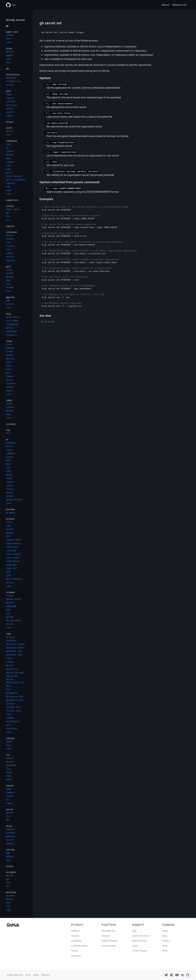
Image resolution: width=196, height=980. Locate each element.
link (8, 572)
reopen (10, 376)
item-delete (13, 561)
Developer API (108, 931)
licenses (11, 424)
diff (8, 461)
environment (13, 317)
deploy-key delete (12, 678)
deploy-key (12, 669)
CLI (11, 5)
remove (10, 253)
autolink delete (15, 648)
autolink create (15, 644)
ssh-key (10, 850)
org (8, 430)
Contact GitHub (139, 951)
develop (10, 359)
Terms (28, 975)
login (9, 94)
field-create (13, 540)
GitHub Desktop (109, 941)
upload (10, 617)
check (9, 742)
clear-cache (13, 209)
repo (8, 634)
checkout (11, 443)
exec (8, 243)
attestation (13, 75)
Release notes (179, 5)
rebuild (10, 183)
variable (11, 872)
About (165, 931)
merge (9, 475)
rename (10, 288)
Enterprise (76, 941)
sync (8, 725)
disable (10, 896)
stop (8, 190)
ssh (8, 187)
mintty (10, 328)
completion (12, 200)
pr (7, 440)
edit (8, 158)
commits (10, 793)
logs (8, 169)
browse (10, 122)
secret (10, 810)
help (8, 314)
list (8, 39)
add (8, 301)
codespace (12, 141)
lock (8, 369)
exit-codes (12, 321)
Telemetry (45, 975)
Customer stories (79, 946)
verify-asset (13, 621)
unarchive (12, 729)
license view (13, 711)
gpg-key (10, 297)
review (10, 489)
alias (9, 49)
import (10, 55)
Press (165, 946)
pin (8, 373)
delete (10, 52)
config (10, 206)
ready (9, 478)
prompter (11, 513)
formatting (12, 324)
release (10, 592)
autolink (11, 641)
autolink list (14, 651)
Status (135, 946)
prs (8, 800)
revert (10, 485)
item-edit (12, 565)
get (8, 213)
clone (9, 270)
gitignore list (15, 697)
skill (9, 826)
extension (12, 232)
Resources (76, 956)
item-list (12, 568)
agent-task (12, 32)
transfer (11, 384)
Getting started (15, 20)
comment (10, 348)
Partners (106, 936)
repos (9, 803)
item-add (11, 551)
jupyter (10, 162)
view (8, 42)
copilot (10, 226)
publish (10, 836)
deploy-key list (15, 682)
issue (9, 341)
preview (10, 509)
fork (8, 690)
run (8, 755)
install (10, 246)
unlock (10, 387)
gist (8, 267)
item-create (13, 558)
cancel (10, 758)
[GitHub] (13, 926)
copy (8, 526)
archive (10, 637)
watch (9, 780)
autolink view (14, 655)
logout (10, 98)
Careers (166, 941)
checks (10, 446)
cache (9, 128)
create (10, 35)
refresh (10, 102)
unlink (10, 583)
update (10, 844)
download (11, 78)
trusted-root (13, 81)
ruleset (10, 738)
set (8, 62)
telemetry (12, 335)
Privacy (36, 975)
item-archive (13, 554)
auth (8, 91)
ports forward (14, 176)
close (9, 344)
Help (134, 931)
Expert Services (139, 941)
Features (75, 931)
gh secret (49, 322)
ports (9, 173)
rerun (9, 773)
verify (10, 85)
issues (10, 796)
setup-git (12, 105)
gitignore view (15, 700)
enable (10, 899)
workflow (11, 892)
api (8, 69)
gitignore (12, 693)
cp (7, 148)
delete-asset (13, 599)
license (10, 704)
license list (13, 707)
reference (12, 331)
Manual (165, 5)
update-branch (14, 500)
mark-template (14, 579)
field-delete (13, 544)
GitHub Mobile (109, 946)
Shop (165, 951)
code (8, 144)
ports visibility (16, 180)
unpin (9, 391)
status (10, 109)
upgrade (10, 260)
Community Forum (141, 936)
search (10, 257)
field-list (12, 547)
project (10, 519)
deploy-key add (15, 673)
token (9, 116)
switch (10, 112)
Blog (165, 936)
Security (75, 936)
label (9, 400)
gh (7, 26)
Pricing (75, 951)
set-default (13, 722)
